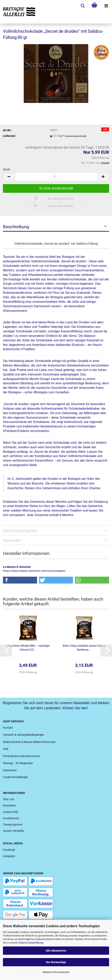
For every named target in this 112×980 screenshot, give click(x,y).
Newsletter (9, 805)
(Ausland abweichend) (76, 136)
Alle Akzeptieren (56, 951)
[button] (20, 580)
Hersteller (12, 540)
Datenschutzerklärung (31, 943)
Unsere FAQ (10, 812)
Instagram (9, 856)
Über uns (9, 799)
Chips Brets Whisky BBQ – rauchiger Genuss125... (28, 648)
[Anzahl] (56, 177)
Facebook (9, 850)
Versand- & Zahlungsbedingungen (24, 735)
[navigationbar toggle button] (106, 6)
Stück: (7, 169)
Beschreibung (16, 227)
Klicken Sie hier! (75, 708)
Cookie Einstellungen (15, 777)
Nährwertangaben (20, 531)
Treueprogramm (13, 825)
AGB (6, 749)
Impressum (10, 770)
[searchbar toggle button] (83, 6)
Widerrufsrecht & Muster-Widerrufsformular (29, 742)
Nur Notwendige (56, 962)
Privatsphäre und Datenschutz (21, 756)
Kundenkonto (11, 818)
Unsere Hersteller (14, 831)
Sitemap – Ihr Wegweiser (18, 763)
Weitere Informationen (56, 972)
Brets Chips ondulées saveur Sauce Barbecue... (84, 648)
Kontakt (8, 728)
